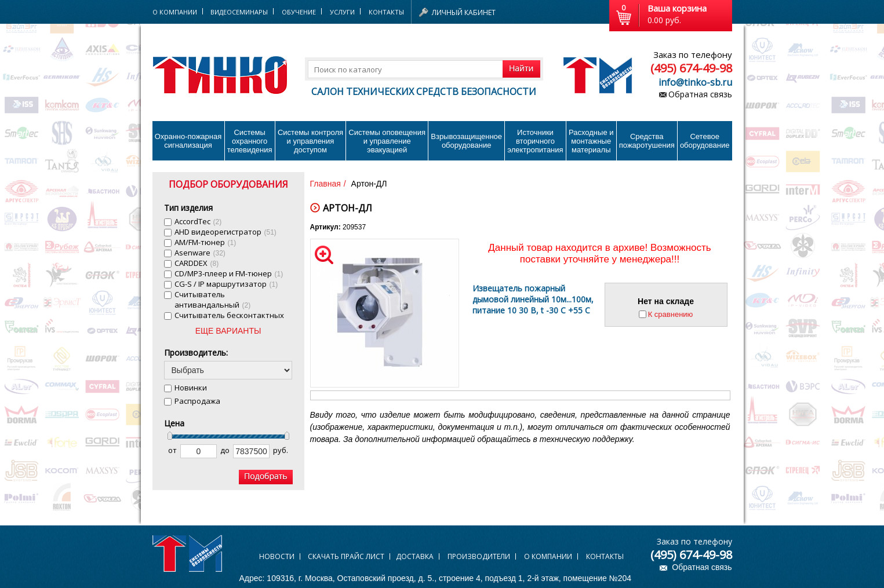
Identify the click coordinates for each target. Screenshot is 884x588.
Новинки (191, 388)
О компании (548, 556)
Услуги (342, 12)
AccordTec (198, 221)
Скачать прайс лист (346, 556)
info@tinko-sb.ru (695, 82)
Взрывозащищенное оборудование (466, 141)
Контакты (386, 12)
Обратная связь (700, 94)
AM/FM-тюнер (205, 242)
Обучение (299, 12)
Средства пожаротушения (647, 141)
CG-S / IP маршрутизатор (226, 284)
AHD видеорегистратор (225, 232)
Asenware (200, 253)
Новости (277, 556)
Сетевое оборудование (705, 141)
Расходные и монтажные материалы (591, 141)
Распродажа (197, 401)
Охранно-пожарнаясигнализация (188, 141)
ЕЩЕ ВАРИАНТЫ (228, 331)
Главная (325, 184)
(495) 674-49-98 (691, 68)
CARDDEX (197, 263)
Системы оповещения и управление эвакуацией (387, 141)
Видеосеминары (239, 12)
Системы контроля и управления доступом (310, 141)
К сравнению (671, 314)
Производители (479, 556)
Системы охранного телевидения (250, 141)
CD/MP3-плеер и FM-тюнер (229, 273)
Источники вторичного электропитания (535, 141)
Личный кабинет (464, 12)
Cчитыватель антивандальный (213, 300)
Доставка (415, 556)
